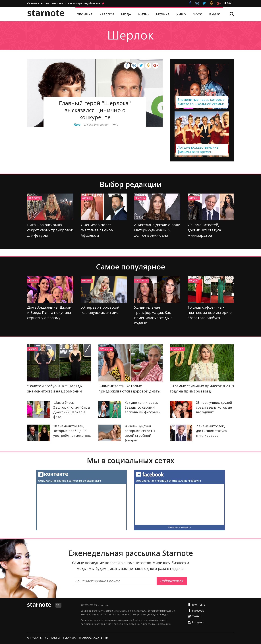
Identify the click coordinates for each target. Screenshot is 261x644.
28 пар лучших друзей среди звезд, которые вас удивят (214, 407)
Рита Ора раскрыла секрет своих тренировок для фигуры (50, 230)
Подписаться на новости (180, 527)
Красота (35, 198)
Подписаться (172, 581)
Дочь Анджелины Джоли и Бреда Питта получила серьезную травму (49, 312)
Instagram (198, 622)
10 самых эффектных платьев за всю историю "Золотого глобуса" (210, 312)
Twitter (196, 616)
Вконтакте (199, 605)
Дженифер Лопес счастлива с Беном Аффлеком (97, 230)
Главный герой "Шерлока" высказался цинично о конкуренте (95, 110)
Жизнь (87, 198)
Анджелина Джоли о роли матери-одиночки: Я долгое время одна (157, 230)
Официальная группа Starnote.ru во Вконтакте (69, 481)
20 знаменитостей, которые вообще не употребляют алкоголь (72, 431)
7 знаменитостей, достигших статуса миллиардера (204, 230)
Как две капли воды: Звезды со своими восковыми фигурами (142, 407)
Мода (193, 281)
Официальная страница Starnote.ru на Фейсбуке (168, 481)
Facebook (198, 611)
